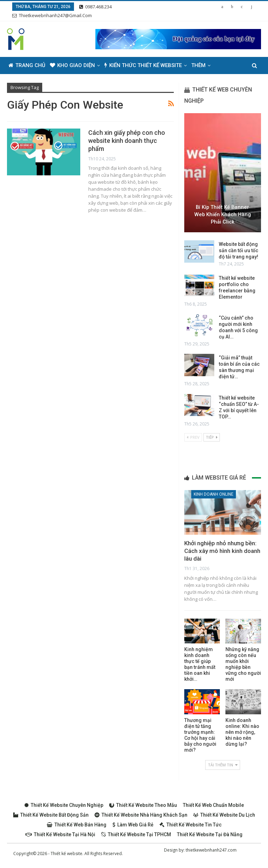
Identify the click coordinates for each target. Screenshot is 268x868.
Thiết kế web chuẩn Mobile (213, 805)
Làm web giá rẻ (133, 825)
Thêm (198, 65)
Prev (193, 437)
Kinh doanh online (214, 494)
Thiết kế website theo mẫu (143, 805)
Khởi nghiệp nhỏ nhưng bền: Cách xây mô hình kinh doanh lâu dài (222, 551)
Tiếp (212, 437)
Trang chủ (27, 65)
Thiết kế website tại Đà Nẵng (210, 834)
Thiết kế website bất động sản (51, 815)
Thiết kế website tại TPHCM (136, 834)
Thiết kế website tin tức (191, 825)
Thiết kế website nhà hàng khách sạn (141, 815)
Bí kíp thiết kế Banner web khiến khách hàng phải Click (223, 214)
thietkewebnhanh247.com (211, 850)
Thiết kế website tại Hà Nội (60, 834)
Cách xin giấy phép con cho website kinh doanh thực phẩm (127, 141)
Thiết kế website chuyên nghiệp (64, 805)
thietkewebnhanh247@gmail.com (52, 15)
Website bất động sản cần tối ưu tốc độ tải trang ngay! (239, 250)
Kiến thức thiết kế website (143, 65)
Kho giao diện (72, 65)
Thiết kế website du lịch (224, 815)
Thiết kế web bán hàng (77, 825)
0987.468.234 (95, 7)
